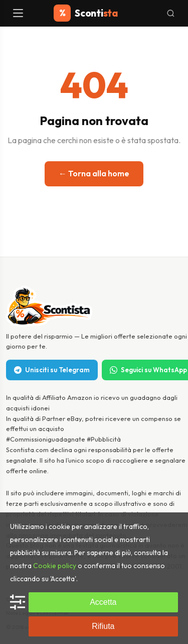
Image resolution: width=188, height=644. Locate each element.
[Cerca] (171, 13)
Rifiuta (103, 626)
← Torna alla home (94, 173)
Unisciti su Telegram (52, 370)
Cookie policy (55, 566)
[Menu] (19, 13)
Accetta (103, 602)
